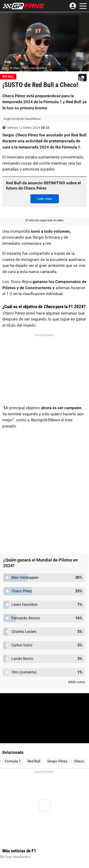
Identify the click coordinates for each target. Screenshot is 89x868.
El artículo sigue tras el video (45, 220)
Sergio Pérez (57, 761)
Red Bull (8, 77)
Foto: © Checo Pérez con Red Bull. (25, 68)
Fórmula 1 (13, 761)
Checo (79, 761)
